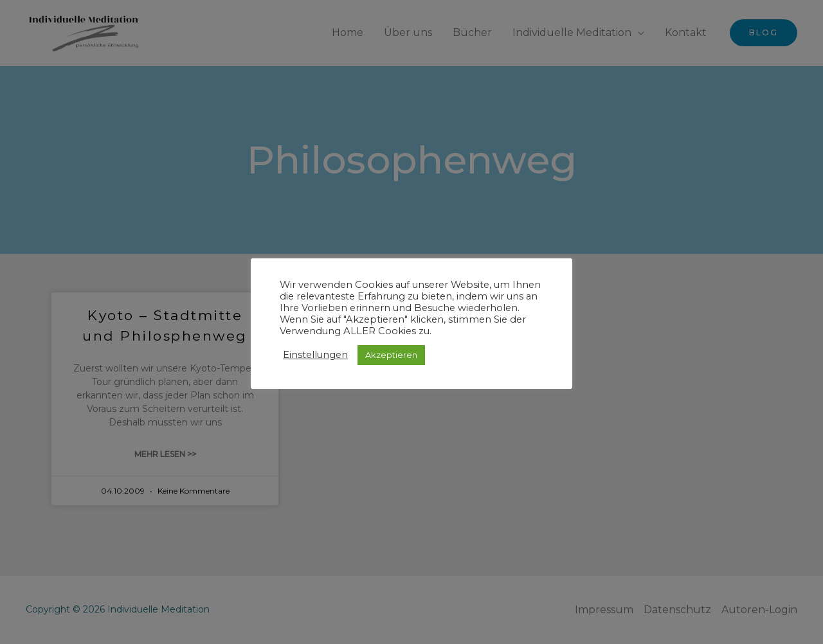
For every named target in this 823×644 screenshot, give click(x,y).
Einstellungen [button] (315, 355)
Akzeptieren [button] (391, 355)
